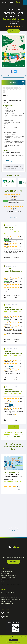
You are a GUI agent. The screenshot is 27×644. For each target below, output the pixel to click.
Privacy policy (17, 642)
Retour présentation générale (14, 19)
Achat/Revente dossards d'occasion (10, 597)
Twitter (4, 617)
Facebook (5, 613)
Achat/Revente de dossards (8, 578)
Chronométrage (5, 573)
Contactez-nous (13, 562)
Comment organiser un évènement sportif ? (12, 584)
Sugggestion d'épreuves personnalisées (11, 599)
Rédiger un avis (13, 218)
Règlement (7, 160)
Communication (5, 580)
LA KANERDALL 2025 (11, 472)
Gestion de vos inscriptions (8, 571)
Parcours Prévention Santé (8, 603)
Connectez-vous (12, 432)
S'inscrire (13, 31)
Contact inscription (14, 76)
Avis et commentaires (7, 601)
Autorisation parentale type (8, 595)
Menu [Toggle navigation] (4, 2)
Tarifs (3, 582)
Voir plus (14, 427)
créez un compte (11, 434)
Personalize (10, 642)
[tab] (13, 82)
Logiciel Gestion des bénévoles (9, 576)
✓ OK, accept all (13, 640)
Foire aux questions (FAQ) (8, 593)
